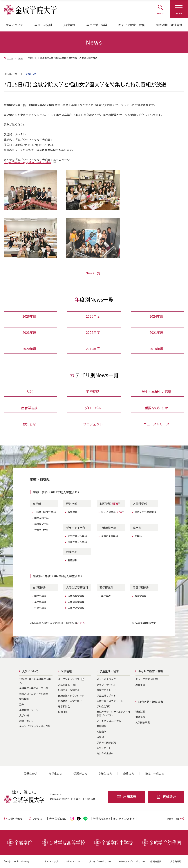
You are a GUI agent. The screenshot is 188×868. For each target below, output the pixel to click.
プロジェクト (93, 424)
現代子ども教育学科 (145, 512)
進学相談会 (64, 707)
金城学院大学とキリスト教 (34, 688)
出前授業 (63, 712)
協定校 (100, 737)
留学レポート (104, 748)
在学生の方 (56, 774)
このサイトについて (73, 861)
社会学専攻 (40, 608)
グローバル (93, 408)
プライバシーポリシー (100, 861)
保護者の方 (80, 774)
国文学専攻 (40, 596)
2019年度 (93, 349)
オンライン (124, 819)
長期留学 (102, 726)
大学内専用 (176, 861)
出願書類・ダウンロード (71, 696)
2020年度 (29, 349)
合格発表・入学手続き (70, 701)
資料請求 (166, 797)
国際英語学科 (41, 518)
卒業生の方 (105, 774)
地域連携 (140, 717)
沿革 (22, 705)
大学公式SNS (57, 819)
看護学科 (73, 560)
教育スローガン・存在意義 (34, 694)
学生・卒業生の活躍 (156, 392)
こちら (81, 623)
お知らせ (29, 424)
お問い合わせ (13, 819)
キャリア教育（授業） (147, 679)
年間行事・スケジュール (110, 701)
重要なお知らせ (156, 408)
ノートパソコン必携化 (109, 721)
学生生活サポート (106, 696)
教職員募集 (156, 861)
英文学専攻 (40, 602)
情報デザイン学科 (77, 542)
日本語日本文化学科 (45, 512)
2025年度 (93, 316)
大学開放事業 (143, 723)
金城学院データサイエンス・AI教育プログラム (113, 714)
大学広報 (24, 716)
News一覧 (93, 273)
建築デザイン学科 (77, 536)
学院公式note (102, 819)
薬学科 (138, 536)
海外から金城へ (105, 753)
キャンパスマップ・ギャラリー (35, 728)
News (20, 58)
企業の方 (129, 774)
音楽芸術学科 (41, 530)
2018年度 (156, 349)
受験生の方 (31, 774)
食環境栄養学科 (110, 536)
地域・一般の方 (155, 774)
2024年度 (156, 316)
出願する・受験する (69, 690)
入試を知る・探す (68, 685)
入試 (29, 392)
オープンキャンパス (69, 679)
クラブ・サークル (106, 685)
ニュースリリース (156, 424)
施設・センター (28, 721)
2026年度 (29, 316)
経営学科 (73, 512)
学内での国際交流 (106, 743)
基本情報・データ (29, 710)
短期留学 (102, 732)
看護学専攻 (141, 596)
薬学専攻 (106, 596)
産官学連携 (29, 408)
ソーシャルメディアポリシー (131, 861)
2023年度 (29, 332)
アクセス (35, 819)
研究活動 (93, 392)
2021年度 (156, 332)
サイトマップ (51, 861)
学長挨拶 (24, 699)
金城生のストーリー (107, 690)
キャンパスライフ (106, 679)
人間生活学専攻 (76, 608)
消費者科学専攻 (76, 596)
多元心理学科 (113, 512)
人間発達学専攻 (76, 602)
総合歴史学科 (41, 524)
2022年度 (93, 332)
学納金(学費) (103, 707)
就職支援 (140, 685)
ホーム (10, 58)
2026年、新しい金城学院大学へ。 (35, 681)
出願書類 (127, 797)
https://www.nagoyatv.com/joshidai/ (27, 162)
